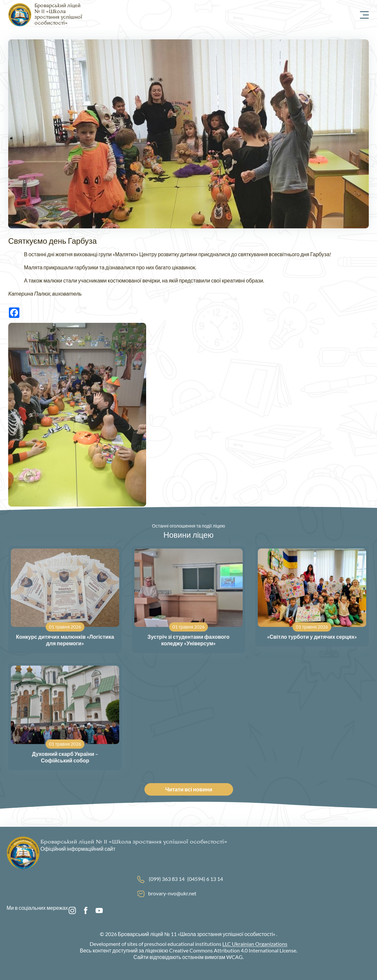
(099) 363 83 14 (167, 879)
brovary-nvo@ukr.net (172, 893)
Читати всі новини (193, 789)
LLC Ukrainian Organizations (255, 944)
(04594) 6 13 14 (205, 879)
